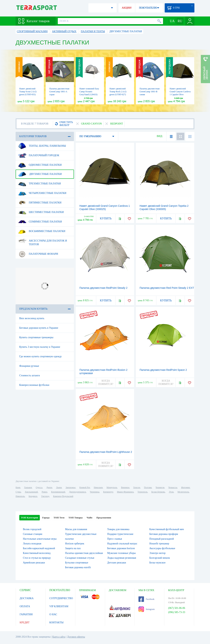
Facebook (146, 599)
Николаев (98, 487)
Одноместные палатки (40, 165)
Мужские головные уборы (122, 553)
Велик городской (32, 529)
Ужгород (45, 496)
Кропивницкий (58, 492)
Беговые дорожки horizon (121, 548)
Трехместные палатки (39, 184)
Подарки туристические (120, 534)
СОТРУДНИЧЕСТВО (61, 598)
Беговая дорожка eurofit (78, 567)
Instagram (147, 609)
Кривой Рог (85, 487)
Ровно (44, 492)
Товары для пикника (118, 529)
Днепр (49, 487)
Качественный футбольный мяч (167, 529)
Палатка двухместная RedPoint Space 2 (163, 370)
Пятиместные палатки (40, 203)
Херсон (137, 487)
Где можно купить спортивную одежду (41, 356)
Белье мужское (157, 563)
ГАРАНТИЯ (26, 614)
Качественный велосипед (37, 553)
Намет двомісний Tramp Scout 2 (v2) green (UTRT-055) (28, 92)
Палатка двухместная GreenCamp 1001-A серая (59, 92)
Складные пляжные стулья (80, 558)
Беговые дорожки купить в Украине (39, 328)
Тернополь (143, 492)
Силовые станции (33, 534)
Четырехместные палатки (42, 193)
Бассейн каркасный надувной (39, 548)
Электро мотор (157, 553)
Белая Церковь (158, 492)
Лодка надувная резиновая (122, 558)
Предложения (104, 518)
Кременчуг (108, 492)
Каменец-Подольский (63, 496)
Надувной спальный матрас (122, 544)
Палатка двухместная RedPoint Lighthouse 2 (106, 452)
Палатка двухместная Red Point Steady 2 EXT (167, 288)
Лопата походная (32, 544)
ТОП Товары (75, 518)
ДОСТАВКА (27, 598)
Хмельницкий (31, 492)
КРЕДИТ (25, 622)
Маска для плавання (76, 529)
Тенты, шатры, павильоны (42, 146)
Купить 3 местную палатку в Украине (40, 347)
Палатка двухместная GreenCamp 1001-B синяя (150, 92)
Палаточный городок (39, 155)
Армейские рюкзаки (34, 563)
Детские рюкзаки (117, 563)
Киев (18, 487)
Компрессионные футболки (34, 385)
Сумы (18, 492)
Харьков (28, 487)
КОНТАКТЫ (56, 622)
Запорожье (70, 487)
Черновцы (95, 492)
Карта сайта (59, 637)
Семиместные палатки (40, 222)
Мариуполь (112, 487)
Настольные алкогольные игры (40, 539)
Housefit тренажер (159, 544)
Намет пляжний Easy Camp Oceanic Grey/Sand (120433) (89, 92)
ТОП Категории (30, 518)
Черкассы (173, 487)
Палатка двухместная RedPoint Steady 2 (103, 288)
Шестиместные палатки (41, 212)
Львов (59, 487)
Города (46, 518)
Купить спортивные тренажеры (36, 337)
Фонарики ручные (29, 366)
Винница (125, 487)
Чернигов (160, 487)
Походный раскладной (161, 539)
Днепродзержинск (77, 492)
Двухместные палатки (40, 174)
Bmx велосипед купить (32, 318)
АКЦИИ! (127, 8)
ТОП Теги (59, 518)
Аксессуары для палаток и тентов (42, 241)
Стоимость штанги (30, 375)
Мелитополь (183, 492)
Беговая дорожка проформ (164, 534)
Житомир (185, 487)
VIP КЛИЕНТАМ (59, 606)
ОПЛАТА (25, 606)
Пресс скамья (115, 539)
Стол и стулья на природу (37, 558)
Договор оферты (76, 637)
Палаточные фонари (38, 254)
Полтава (148, 487)
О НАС (53, 614)
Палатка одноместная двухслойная (84, 553)
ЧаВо (89, 518)
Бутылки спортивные (77, 563)
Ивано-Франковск (125, 492)
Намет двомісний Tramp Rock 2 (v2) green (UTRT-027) (118, 92)
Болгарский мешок (160, 558)
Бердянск (33, 496)
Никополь (20, 496)
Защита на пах (73, 548)
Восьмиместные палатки (42, 231)
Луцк (171, 492)
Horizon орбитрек (75, 544)
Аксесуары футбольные (162, 548)
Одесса (39, 487)
